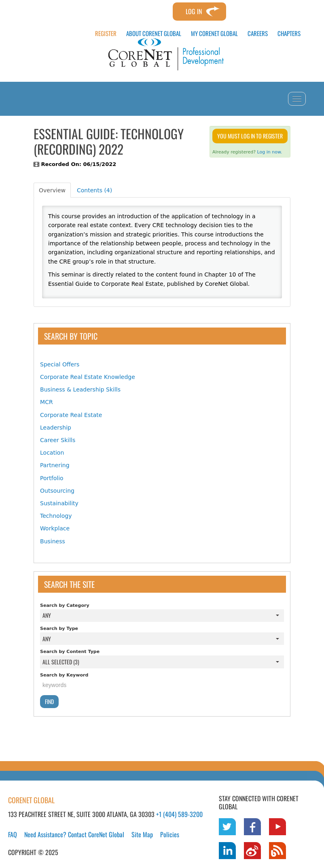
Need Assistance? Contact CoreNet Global (74, 834)
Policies (170, 834)
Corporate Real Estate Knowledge (88, 377)
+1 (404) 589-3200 (179, 814)
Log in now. (270, 152)
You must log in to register (250, 136)
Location (52, 453)
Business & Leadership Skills (80, 389)
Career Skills (58, 440)
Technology (56, 516)
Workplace (55, 528)
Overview (52, 190)
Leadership (56, 428)
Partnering (55, 465)
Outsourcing (57, 491)
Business (53, 541)
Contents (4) (94, 190)
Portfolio (52, 478)
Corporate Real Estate (71, 415)
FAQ (13, 834)
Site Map (142, 834)
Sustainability (59, 503)
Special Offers (60, 364)
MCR (47, 402)
